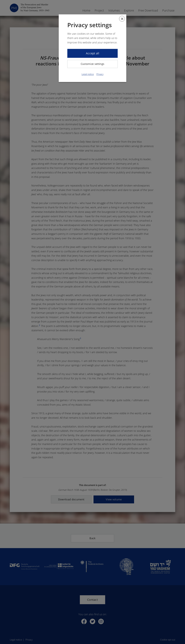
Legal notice (88, 74)
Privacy (100, 74)
